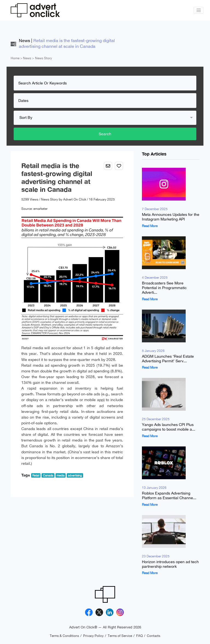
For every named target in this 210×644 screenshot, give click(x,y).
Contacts (154, 636)
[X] (99, 613)
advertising (75, 475)
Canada (48, 475)
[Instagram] (120, 613)
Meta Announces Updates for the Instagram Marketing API (171, 217)
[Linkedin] (110, 613)
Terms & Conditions (64, 636)
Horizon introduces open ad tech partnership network (170, 564)
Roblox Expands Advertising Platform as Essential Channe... (169, 496)
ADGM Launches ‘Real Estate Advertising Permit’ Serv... (168, 359)
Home (15, 58)
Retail (36, 475)
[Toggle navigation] (199, 10)
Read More (150, 226)
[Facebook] (89, 613)
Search (105, 134)
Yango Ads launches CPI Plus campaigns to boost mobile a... (169, 427)
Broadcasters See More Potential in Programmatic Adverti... (164, 288)
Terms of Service (120, 636)
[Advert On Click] (35, 10)
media (61, 475)
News (27, 58)
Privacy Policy (93, 636)
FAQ (139, 636)
